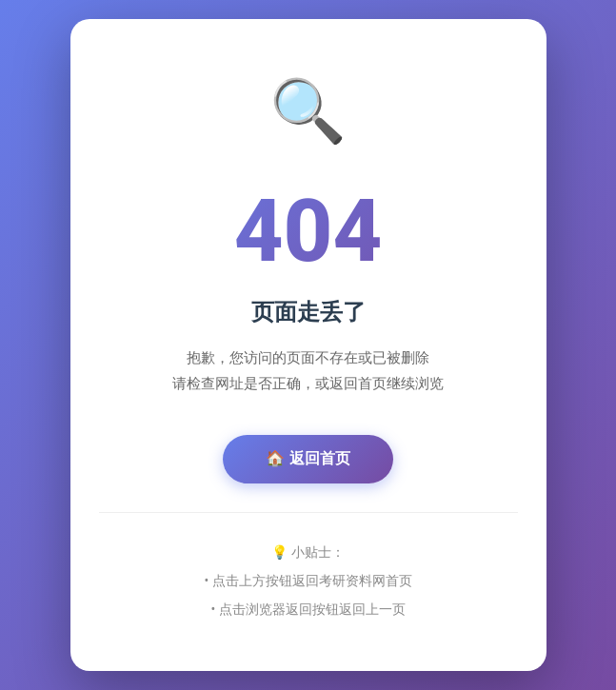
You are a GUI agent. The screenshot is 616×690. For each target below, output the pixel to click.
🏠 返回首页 (308, 458)
